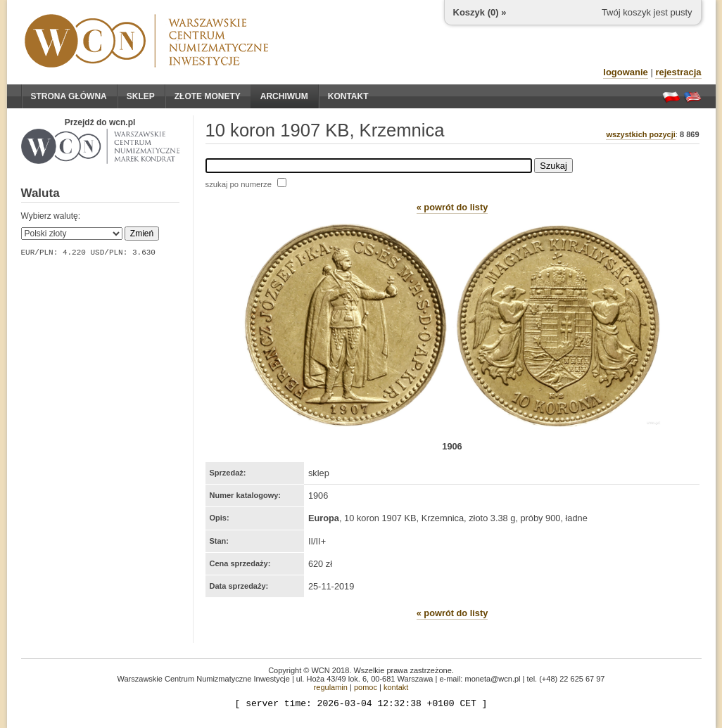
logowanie (626, 72)
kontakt (396, 687)
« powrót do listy (452, 207)
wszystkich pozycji (640, 134)
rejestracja (678, 72)
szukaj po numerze (239, 184)
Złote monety (208, 96)
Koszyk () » (480, 12)
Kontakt (348, 96)
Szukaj (553, 166)
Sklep (141, 96)
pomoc (366, 687)
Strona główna (69, 96)
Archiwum (284, 96)
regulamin (331, 687)
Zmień (142, 234)
